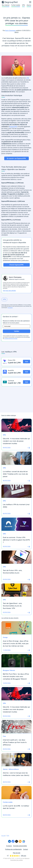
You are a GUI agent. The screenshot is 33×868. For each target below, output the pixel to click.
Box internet (6, 5)
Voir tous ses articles (9, 291)
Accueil (3, 836)
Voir (27, 362)
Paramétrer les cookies (16, 860)
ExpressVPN (13, 127)
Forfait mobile (16, 5)
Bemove (27, 858)
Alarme (29, 5)
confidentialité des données (11, 339)
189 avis (23, 856)
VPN (23, 5)
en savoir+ (10, 308)
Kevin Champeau (10, 31)
